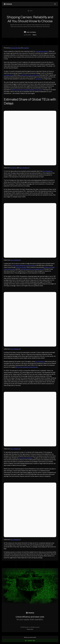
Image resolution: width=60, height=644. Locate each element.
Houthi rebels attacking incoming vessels (23, 265)
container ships (8, 75)
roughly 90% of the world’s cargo (30, 75)
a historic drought (21, 267)
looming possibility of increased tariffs (32, 269)
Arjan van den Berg (15, 48)
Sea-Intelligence (24, 168)
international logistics (42, 51)
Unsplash (26, 48)
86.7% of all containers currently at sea (27, 367)
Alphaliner (13, 168)
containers (39, 79)
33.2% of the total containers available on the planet (27, 90)
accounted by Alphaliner (26, 458)
